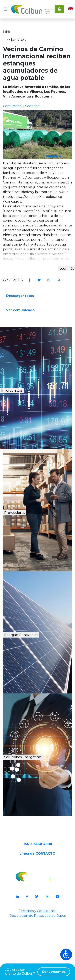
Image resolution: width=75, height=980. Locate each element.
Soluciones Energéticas (40, 805)
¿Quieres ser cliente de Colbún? (37, 972)
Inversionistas (28, 435)
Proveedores (27, 557)
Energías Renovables (39, 679)
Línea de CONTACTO (37, 915)
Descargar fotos (20, 337)
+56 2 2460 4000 (38, 902)
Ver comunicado (21, 352)
